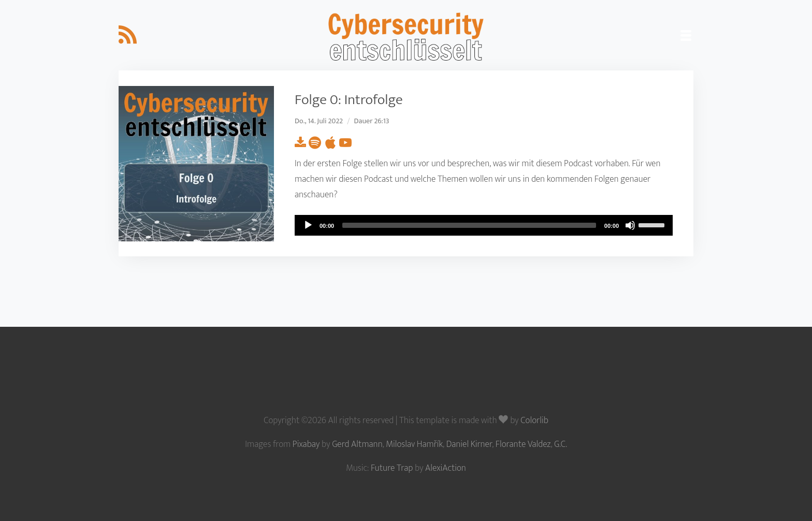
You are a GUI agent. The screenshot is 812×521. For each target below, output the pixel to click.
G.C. (561, 444)
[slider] (469, 225)
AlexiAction (446, 468)
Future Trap (392, 468)
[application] (484, 225)
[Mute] (630, 225)
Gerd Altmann (357, 444)
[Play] (308, 225)
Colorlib (534, 420)
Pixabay (306, 444)
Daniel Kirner (469, 444)
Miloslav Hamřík (414, 444)
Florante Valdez (523, 444)
